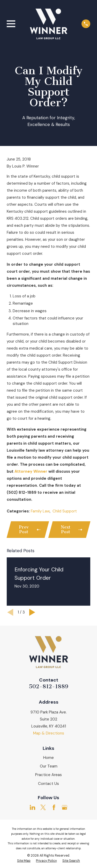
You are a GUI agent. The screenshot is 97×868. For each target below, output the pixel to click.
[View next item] (32, 612)
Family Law (40, 511)
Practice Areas (48, 775)
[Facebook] (54, 807)
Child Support (65, 511)
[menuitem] (24, 861)
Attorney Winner (31, 471)
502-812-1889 (48, 686)
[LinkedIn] (32, 807)
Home (48, 758)
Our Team (49, 766)
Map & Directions (49, 733)
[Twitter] (43, 807)
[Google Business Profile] (65, 807)
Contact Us (48, 784)
